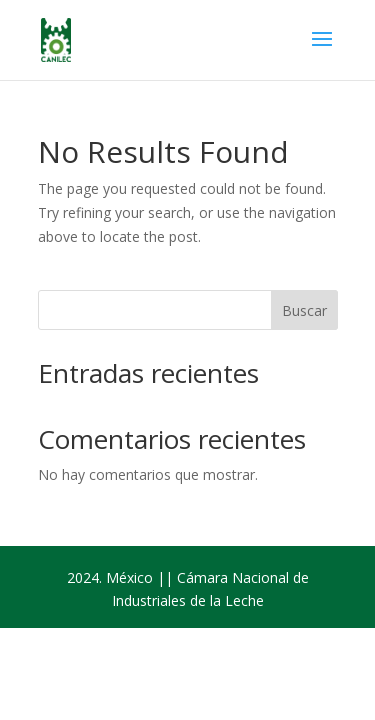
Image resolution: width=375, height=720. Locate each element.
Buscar (304, 310)
